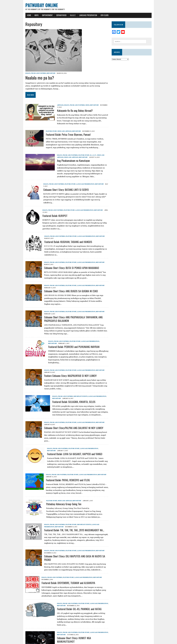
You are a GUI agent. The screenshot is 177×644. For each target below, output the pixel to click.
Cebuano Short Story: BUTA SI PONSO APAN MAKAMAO (68, 256)
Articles (57, 105)
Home (26, 15)
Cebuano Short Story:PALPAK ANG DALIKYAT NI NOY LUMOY (70, 410)
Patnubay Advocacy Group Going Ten (60, 483)
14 (43, 632)
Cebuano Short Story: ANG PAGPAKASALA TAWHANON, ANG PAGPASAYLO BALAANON (70, 304)
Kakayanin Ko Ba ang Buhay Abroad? (71, 109)
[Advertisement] (134, 80)
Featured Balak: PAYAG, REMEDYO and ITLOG (64, 460)
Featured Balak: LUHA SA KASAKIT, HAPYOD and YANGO (71, 433)
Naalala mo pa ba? (36, 78)
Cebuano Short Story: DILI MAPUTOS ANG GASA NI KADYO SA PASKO (75, 536)
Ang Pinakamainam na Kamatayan (70, 159)
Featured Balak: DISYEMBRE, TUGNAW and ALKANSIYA (65, 559)
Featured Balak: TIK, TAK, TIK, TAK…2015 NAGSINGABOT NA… (71, 509)
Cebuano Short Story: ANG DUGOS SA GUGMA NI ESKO (68, 279)
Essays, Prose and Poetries (32, 73)
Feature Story (48, 129)
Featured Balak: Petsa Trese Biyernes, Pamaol (65, 133)
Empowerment (44, 15)
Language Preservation (85, 15)
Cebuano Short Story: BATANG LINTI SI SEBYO (63, 185)
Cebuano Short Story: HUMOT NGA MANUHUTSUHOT (80, 611)
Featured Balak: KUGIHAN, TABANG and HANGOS (65, 233)
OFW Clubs (101, 15)
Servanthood (58, 15)
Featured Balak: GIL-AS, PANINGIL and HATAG (76, 585)
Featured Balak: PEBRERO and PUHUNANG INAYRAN (70, 332)
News (33, 15)
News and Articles (61, 129)
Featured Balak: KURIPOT (51, 208)
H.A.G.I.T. (69, 15)
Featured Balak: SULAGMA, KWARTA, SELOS (70, 384)
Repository (48, 73)
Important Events (77, 379)
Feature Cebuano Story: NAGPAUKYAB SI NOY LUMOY (67, 358)
